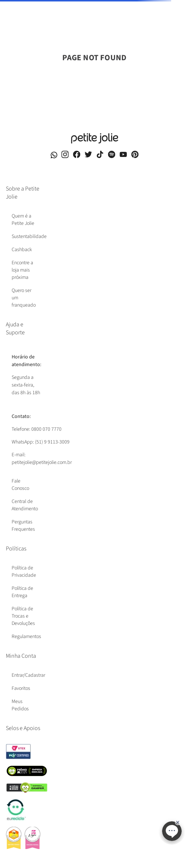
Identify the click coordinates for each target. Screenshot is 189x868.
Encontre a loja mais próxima (22, 270)
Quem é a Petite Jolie (23, 220)
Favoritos (21, 688)
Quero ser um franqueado (24, 298)
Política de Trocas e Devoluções (23, 616)
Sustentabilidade (29, 237)
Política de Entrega (22, 592)
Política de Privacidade (24, 572)
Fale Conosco (20, 485)
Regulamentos (26, 637)
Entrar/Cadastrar (28, 675)
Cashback (22, 250)
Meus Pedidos (20, 705)
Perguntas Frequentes (23, 526)
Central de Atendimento (25, 505)
